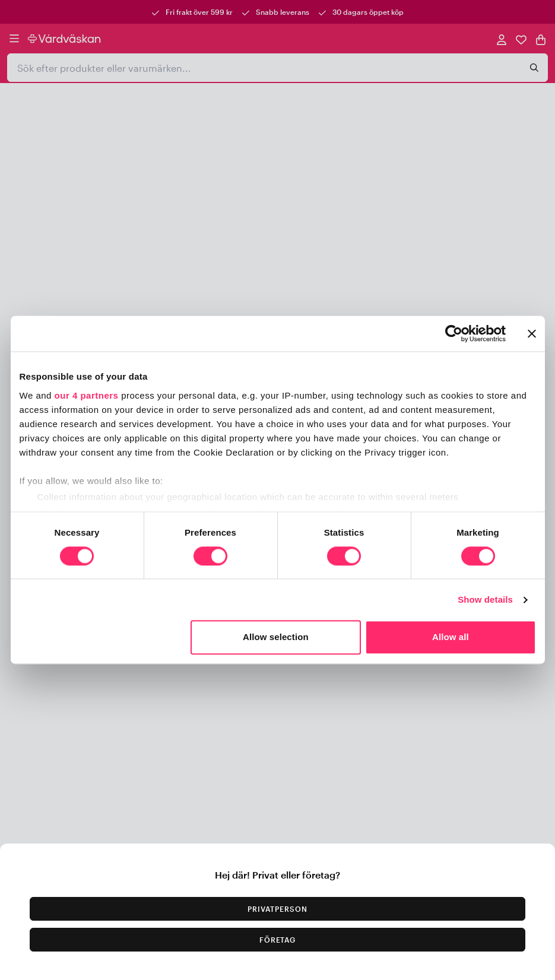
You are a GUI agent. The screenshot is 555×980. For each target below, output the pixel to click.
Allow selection (276, 637)
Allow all (451, 637)
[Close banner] (532, 333)
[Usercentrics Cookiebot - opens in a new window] (454, 333)
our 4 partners (87, 395)
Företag (278, 940)
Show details (485, 599)
